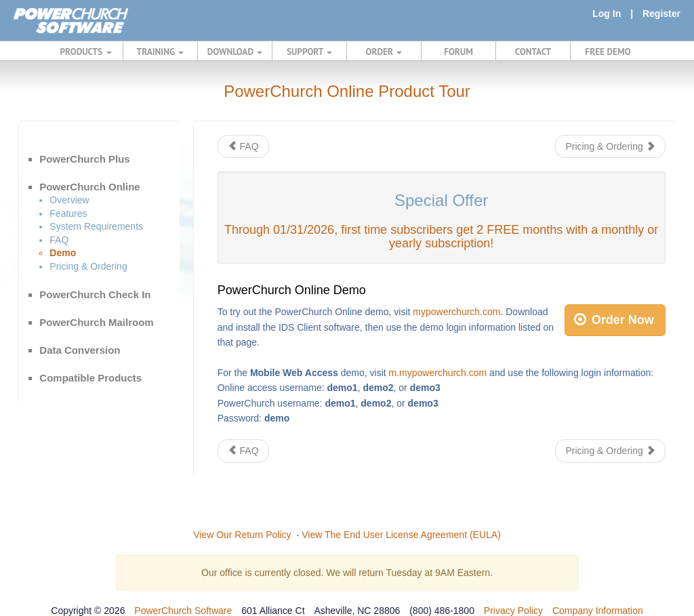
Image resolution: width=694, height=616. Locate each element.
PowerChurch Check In (95, 294)
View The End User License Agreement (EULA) (401, 535)
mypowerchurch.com (456, 312)
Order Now (614, 320)
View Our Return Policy (242, 535)
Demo (63, 253)
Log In (607, 14)
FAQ (59, 240)
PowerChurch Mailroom (96, 322)
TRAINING (161, 52)
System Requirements (96, 226)
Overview (69, 200)
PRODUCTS (86, 52)
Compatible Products (90, 378)
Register (661, 14)
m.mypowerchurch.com (438, 373)
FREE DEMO (608, 52)
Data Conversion (80, 350)
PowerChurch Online (89, 187)
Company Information (598, 611)
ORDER (384, 52)
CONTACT (533, 52)
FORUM (458, 52)
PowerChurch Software (183, 611)
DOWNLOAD (235, 52)
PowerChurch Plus (84, 159)
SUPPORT (309, 52)
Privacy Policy (513, 611)
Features (68, 213)
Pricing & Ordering (88, 266)
